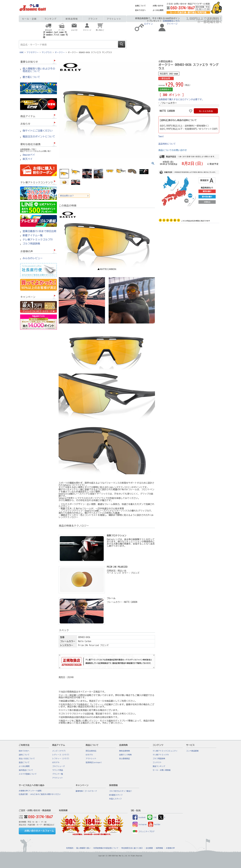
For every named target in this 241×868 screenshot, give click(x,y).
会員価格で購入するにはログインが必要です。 (181, 99)
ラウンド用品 (58, 770)
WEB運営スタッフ (116, 795)
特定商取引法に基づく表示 (132, 848)
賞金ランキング (159, 766)
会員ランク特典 (125, 755)
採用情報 (159, 848)
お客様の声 (170, 848)
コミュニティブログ (144, 831)
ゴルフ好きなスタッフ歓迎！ (121, 791)
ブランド (93, 19)
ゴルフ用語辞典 (31, 244)
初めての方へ (140, 10)
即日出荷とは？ (67, 196)
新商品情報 (72, 19)
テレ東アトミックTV (161, 755)
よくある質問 (158, 10)
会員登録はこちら (171, 21)
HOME (22, 52)
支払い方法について (27, 759)
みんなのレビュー (33, 258)
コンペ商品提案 (192, 751)
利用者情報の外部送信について (106, 848)
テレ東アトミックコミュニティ (165, 751)
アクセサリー (33, 52)
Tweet (161, 137)
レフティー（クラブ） (61, 759)
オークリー (60, 52)
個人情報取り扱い (83, 848)
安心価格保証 (125, 759)
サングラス (47, 52)
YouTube (154, 824)
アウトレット (114, 19)
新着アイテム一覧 (33, 235)
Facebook (139, 817)
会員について (140, 6)
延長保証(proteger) (94, 762)
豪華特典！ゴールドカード (86, 791)
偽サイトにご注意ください (38, 131)
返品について (24, 762)
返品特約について (167, 144)
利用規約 (70, 848)
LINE (152, 817)
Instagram (139, 824)
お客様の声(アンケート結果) (30, 791)
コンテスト (157, 762)
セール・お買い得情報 (162, 770)
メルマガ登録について (28, 774)
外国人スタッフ (115, 799)
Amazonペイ (29, 155)
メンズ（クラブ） (59, 751)
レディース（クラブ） (61, 755)
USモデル (56, 762)
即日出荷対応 (91, 751)
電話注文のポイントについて (39, 137)
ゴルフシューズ (58, 766)
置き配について (31, 77)
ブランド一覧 (58, 774)
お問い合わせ (158, 6)
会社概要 (149, 848)
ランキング (51, 19)
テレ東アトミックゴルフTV (38, 240)
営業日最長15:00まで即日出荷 (39, 231)
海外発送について (26, 770)
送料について (24, 755)
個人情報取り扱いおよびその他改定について (39, 70)
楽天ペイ (28, 159)
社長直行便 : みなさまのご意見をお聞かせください (40, 794)
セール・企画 (29, 19)
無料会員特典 (125, 751)
